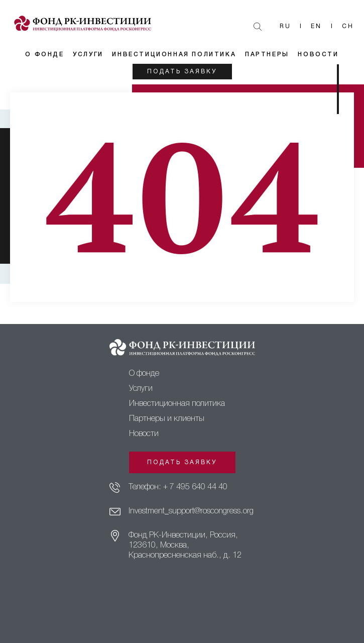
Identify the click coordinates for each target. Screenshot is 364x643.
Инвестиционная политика (174, 55)
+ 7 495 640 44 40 (195, 487)
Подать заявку (182, 72)
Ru (285, 26)
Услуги (88, 55)
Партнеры (267, 55)
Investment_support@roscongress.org (191, 511)
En (316, 26)
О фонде (44, 55)
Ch (348, 26)
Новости (318, 55)
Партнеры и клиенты (167, 419)
